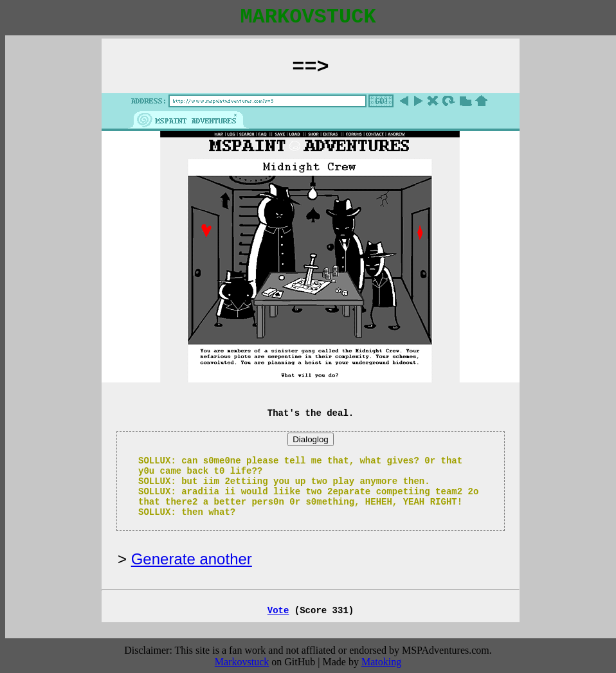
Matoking (381, 662)
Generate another (192, 559)
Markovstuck (242, 662)
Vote (278, 611)
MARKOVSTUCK (308, 17)
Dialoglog (311, 439)
